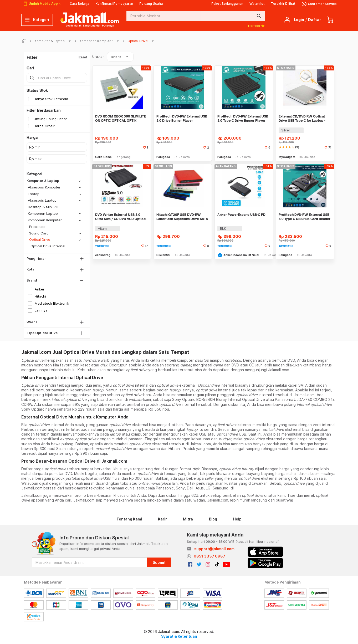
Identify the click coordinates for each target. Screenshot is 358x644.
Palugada (163, 157)
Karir (162, 519)
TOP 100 (256, 26)
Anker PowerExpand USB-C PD (241, 215)
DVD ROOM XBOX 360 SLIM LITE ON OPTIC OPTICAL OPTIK (121, 118)
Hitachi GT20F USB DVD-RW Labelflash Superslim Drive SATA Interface (182, 217)
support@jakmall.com (214, 549)
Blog (213, 519)
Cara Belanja (79, 4)
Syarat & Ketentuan (179, 636)
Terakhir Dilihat (283, 4)
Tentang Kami (129, 519)
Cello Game (103, 157)
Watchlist (257, 4)
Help (237, 519)
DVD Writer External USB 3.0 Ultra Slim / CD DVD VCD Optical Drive (121, 217)
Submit (159, 562)
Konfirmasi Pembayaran (114, 4)
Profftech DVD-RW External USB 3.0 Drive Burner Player (182, 118)
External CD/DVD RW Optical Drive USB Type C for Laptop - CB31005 (302, 118)
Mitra (188, 519)
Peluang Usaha (151, 4)
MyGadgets (287, 157)
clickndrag (103, 255)
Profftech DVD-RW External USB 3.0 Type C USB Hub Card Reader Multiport (305, 217)
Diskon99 (163, 255)
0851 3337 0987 (209, 556)
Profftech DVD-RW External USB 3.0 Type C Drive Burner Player (243, 118)
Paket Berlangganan (227, 4)
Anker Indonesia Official (241, 255)
